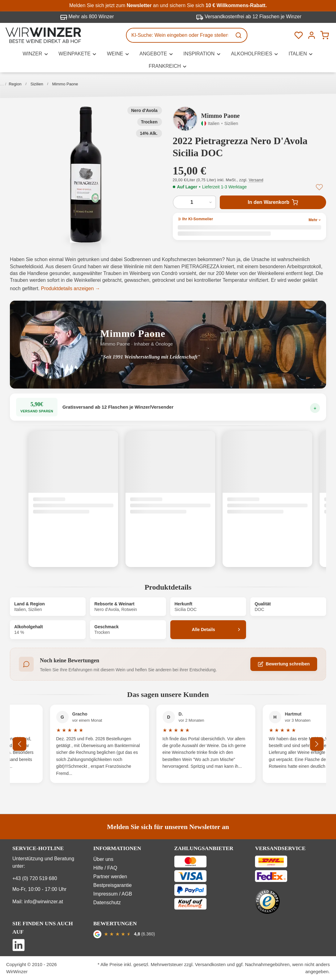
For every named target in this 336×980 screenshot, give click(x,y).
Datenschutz (107, 903)
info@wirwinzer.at (44, 902)
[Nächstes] (317, 744)
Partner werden (110, 877)
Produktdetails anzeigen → (71, 288)
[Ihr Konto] (312, 35)
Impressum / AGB (113, 894)
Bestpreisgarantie (113, 885)
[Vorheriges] (25, 744)
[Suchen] (239, 35)
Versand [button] (256, 180)
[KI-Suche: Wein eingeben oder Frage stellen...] (179, 35)
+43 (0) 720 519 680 (35, 878)
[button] (86, 174)
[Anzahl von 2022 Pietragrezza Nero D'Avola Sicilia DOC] (194, 202)
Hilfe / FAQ (105, 868)
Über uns (103, 859)
